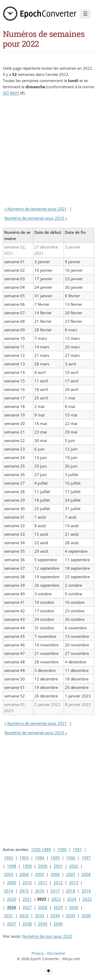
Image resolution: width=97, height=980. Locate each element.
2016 (40, 891)
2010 (27, 882)
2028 (43, 907)
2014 (9, 891)
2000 (43, 866)
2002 (74, 866)
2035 (71, 915)
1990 (62, 849)
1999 (27, 866)
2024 (72, 899)
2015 (24, 891)
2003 (9, 874)
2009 (12, 882)
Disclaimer (56, 953)
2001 (58, 866)
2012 (58, 882)
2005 (40, 874)
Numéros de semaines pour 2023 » (36, 218)
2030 (74, 907)
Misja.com (71, 959)
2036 (86, 915)
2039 (43, 924)
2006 (55, 874)
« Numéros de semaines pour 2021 (36, 209)
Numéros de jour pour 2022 (47, 936)
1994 (40, 858)
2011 (43, 882)
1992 (9, 858)
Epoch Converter (45, 959)
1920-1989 (41, 849)
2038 (27, 924)
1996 (71, 858)
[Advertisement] (48, 152)
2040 (58, 924)
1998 (12, 866)
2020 (12, 899)
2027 (27, 907)
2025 (87, 899)
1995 (55, 858)
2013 (74, 882)
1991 (77, 849)
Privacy (38, 953)
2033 (40, 915)
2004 (24, 874)
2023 (56, 899)
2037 (12, 924)
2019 (86, 891)
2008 (86, 874)
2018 (71, 891)
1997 (86, 858)
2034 (55, 915)
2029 (58, 907)
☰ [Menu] (85, 14)
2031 (9, 915)
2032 (24, 915)
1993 (24, 858)
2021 (27, 899)
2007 (71, 874)
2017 (55, 891)
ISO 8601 (11, 93)
